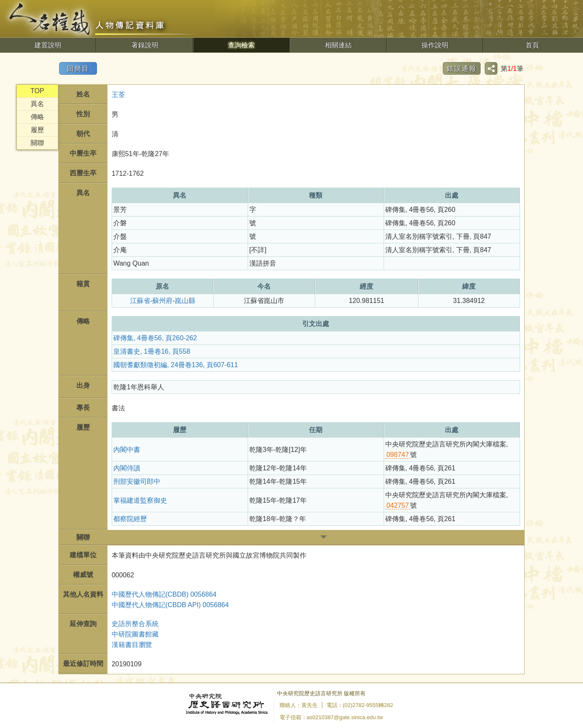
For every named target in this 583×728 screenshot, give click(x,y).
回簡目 (78, 69)
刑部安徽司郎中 (137, 481)
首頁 (532, 45)
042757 (398, 505)
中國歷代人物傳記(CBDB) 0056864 (164, 594)
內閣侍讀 (127, 468)
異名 (37, 104)
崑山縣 (185, 301)
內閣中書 (127, 450)
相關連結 (338, 45)
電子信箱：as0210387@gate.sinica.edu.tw (331, 717)
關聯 (37, 143)
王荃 (118, 95)
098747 (398, 455)
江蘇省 (140, 301)
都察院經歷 (130, 519)
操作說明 (435, 45)
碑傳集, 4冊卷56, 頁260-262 (155, 338)
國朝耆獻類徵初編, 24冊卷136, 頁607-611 (176, 365)
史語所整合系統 (135, 624)
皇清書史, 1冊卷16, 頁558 (152, 351)
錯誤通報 (462, 69)
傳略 (37, 117)
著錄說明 (145, 45)
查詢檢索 (241, 45)
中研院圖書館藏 (135, 634)
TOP (38, 91)
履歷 (37, 130)
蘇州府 (162, 301)
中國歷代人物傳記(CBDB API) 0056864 (170, 605)
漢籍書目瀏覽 (132, 645)
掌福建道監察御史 (140, 500)
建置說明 (48, 45)
